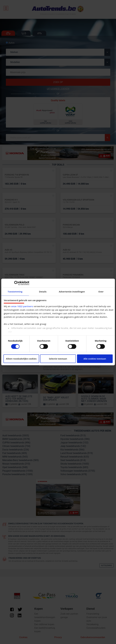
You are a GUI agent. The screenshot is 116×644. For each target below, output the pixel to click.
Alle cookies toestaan (95, 359)
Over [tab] (101, 292)
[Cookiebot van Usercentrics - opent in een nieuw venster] (16, 283)
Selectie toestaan (58, 359)
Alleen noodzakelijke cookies (21, 359)
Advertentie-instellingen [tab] (72, 292)
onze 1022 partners (22, 306)
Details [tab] (43, 292)
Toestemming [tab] (15, 292)
